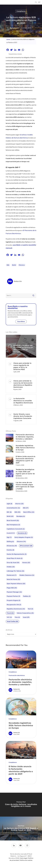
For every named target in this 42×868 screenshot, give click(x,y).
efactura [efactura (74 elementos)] (21, 542)
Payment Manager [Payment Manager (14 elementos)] (14, 592)
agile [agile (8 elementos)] (9, 504)
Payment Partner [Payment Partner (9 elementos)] (13, 596)
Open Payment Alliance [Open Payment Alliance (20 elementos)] (16, 584)
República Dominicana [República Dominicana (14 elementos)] (16, 609)
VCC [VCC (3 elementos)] (9, 617)
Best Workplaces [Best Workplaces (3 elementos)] (13, 525)
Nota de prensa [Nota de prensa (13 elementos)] (13, 579)
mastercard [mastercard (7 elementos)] (12, 575)
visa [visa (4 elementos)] (17, 617)
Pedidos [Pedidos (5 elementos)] (27, 596)
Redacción (16, 28)
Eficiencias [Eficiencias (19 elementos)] (12, 546)
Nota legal (24, 858)
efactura (22, 265)
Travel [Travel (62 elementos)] (10, 613)
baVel (14, 265)
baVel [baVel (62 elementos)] (10, 516)
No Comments (21, 31)
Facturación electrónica (17, 675)
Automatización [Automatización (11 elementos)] (13, 508)
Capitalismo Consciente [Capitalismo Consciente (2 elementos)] (16, 529)
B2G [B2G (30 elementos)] (17, 512)
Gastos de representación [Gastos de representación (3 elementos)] (17, 554)
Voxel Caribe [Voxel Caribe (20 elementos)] (12, 621)
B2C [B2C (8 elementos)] (9, 512)
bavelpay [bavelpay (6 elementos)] (21, 516)
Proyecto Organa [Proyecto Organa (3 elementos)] (14, 600)
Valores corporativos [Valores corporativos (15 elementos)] (25, 613)
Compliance (21, 11)
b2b (8, 265)
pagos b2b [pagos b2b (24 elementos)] (12, 588)
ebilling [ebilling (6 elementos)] (10, 542)
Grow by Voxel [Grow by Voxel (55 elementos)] (13, 563)
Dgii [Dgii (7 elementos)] (9, 537)
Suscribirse (21, 322)
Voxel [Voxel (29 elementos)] (26, 617)
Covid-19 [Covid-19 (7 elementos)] (11, 533)
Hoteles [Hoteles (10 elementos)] (11, 567)
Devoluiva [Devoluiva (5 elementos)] (22, 533)
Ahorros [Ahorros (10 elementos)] (19, 504)
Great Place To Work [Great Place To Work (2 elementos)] (15, 558)
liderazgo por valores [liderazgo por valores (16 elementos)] (15, 571)
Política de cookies (26, 860)
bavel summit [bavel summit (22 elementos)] (13, 520)
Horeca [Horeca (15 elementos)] (26, 563)
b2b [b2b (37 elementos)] (26, 508)
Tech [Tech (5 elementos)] (30, 609)
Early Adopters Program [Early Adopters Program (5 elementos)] (24, 537)
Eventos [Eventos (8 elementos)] (10, 550)
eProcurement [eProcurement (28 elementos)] (26, 546)
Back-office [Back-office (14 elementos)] (29, 512)
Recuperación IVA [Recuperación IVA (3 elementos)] (14, 605)
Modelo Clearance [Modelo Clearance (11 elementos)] (27, 575)
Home (8, 39)
